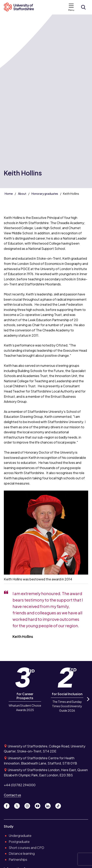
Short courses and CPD (26, 848)
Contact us (12, 795)
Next (88, 703)
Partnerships (18, 859)
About (22, 194)
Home (9, 194)
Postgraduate (19, 842)
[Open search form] (83, 7)
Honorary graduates (45, 194)
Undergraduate (20, 836)
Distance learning (22, 853)
